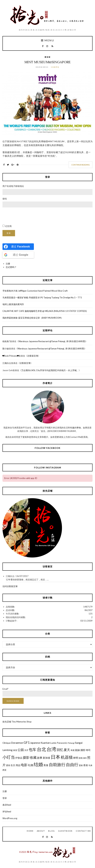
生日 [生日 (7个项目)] (13, 765)
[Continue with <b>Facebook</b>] (18, 247)
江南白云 (7, 363)
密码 (5, 199)
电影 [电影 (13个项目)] (24, 765)
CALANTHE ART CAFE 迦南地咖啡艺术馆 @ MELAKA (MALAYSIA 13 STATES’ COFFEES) (45, 311)
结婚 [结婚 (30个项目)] (38, 764)
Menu (47, 40)
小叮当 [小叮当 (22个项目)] (9, 757)
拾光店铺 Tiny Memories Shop (17, 722)
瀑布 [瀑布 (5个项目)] (85, 758)
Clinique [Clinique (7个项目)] (7, 743)
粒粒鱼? (6, 341)
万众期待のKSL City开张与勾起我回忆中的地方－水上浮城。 (50, 370)
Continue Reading (81, 165)
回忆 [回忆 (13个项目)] (60, 750)
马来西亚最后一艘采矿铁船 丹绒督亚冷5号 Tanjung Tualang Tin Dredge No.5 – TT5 (42, 298)
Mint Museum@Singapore (47, 62)
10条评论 (55, 67)
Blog (52, 831)
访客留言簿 (33, 356)
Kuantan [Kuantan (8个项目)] (45, 743)
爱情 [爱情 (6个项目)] (8, 765)
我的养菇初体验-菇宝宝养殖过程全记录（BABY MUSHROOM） (33, 318)
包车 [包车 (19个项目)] (33, 749)
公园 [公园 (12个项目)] (21, 750)
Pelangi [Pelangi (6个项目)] (71, 743)
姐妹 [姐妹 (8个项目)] (77, 750)
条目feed (7, 805)
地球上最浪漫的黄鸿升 (13, 304)
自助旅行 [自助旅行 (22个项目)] (57, 764)
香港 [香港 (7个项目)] (86, 765)
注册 (8, 264)
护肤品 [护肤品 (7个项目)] (19, 758)
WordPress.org (10, 818)
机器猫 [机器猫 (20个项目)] (67, 757)
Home (30, 831)
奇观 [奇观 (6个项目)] (73, 750)
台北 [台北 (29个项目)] (41, 749)
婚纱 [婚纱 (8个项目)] (83, 750)
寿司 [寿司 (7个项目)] (88, 750)
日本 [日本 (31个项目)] (56, 757)
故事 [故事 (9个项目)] (40, 758)
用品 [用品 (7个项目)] (18, 765)
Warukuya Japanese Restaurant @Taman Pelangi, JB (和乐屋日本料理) (52, 341)
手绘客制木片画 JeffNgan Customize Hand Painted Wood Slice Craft (35, 291)
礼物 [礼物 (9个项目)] (31, 765)
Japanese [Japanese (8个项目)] (35, 743)
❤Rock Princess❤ (11, 356)
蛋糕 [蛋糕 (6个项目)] (81, 765)
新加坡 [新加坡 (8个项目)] (47, 758)
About (41, 831)
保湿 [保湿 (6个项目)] (15, 750)
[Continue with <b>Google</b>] (18, 255)
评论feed (7, 812)
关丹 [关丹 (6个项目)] (26, 750)
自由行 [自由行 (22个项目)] (72, 764)
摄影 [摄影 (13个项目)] (26, 757)
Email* (47, 692)
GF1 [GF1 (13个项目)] (27, 742)
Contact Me (83, 831)
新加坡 (48, 57)
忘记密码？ (11, 267)
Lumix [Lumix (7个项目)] (53, 743)
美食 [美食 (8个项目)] (46, 765)
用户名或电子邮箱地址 (13, 186)
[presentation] (28, 216)
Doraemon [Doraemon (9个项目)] (17, 743)
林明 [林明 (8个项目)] (76, 758)
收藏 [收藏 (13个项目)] (33, 757)
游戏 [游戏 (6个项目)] (81, 758)
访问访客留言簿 (10, 586)
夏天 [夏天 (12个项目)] (67, 750)
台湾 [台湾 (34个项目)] (51, 749)
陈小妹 (6, 349)
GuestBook (65, 831)
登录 (9, 233)
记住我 (8, 226)
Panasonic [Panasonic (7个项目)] (62, 743)
